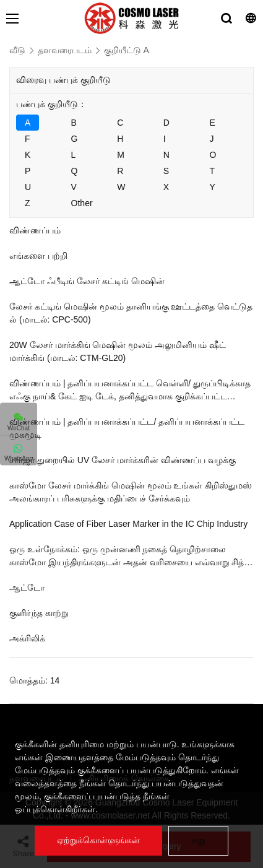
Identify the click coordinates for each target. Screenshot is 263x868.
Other (82, 203)
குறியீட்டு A (127, 50)
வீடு (17, 50)
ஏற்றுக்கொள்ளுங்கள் (98, 840)
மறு (198, 840)
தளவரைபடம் (65, 50)
